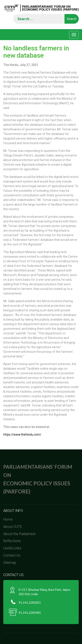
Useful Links (12, 548)
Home (8, 519)
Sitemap (10, 563)
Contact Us (12, 555)
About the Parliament (19, 534)
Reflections (12, 541)
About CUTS (13, 527)
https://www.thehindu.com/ (22, 435)
